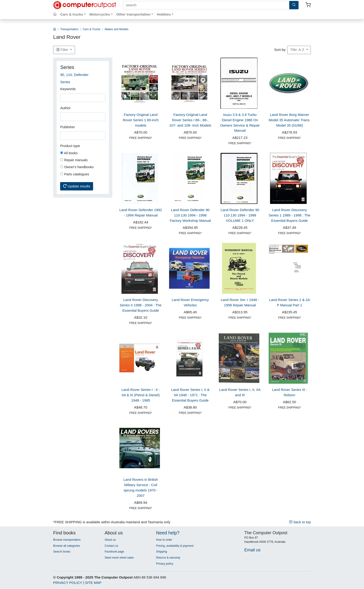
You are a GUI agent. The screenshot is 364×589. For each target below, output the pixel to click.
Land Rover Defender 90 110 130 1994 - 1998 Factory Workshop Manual (190, 215)
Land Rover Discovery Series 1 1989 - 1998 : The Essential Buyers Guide (289, 215)
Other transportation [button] (133, 14)
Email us (252, 550)
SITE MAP (93, 583)
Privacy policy (165, 564)
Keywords (68, 89)
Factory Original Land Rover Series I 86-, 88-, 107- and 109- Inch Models (190, 120)
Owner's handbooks (77, 167)
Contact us (111, 546)
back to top (300, 522)
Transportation (69, 29)
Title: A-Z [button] (298, 50)
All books (69, 153)
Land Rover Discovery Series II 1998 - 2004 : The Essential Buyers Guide (141, 305)
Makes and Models (117, 29)
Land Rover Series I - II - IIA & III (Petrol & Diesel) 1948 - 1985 (141, 395)
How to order (164, 540)
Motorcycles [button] (100, 14)
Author (65, 108)
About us (110, 540)
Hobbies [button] (164, 14)
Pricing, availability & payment (175, 546)
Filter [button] (63, 50)
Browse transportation (67, 540)
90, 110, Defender (74, 75)
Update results (77, 186)
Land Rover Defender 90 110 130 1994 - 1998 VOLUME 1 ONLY (240, 215)
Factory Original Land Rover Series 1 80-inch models (141, 120)
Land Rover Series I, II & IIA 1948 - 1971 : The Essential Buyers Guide (190, 395)
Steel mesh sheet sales (119, 558)
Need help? (168, 533)
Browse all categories (67, 546)
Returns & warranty (168, 558)
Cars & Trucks (91, 29)
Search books (62, 552)
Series (65, 82)
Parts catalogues (75, 174)
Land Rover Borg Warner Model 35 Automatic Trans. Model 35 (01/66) (289, 120)
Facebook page (114, 552)
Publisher (67, 127)
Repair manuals (74, 160)
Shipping (161, 552)
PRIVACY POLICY (68, 583)
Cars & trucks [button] (72, 14)
